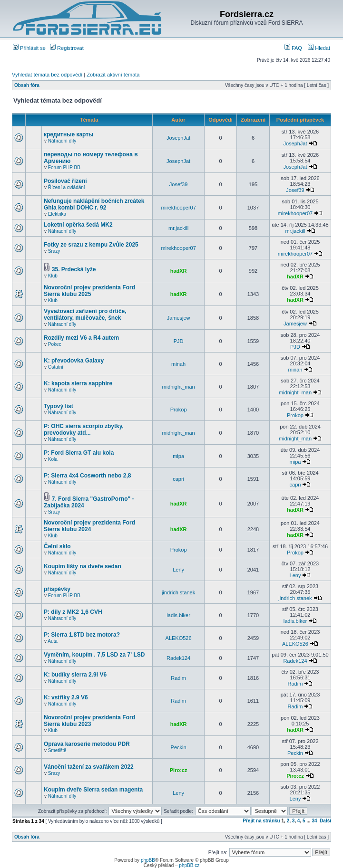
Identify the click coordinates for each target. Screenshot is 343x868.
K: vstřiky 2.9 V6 (66, 697)
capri (178, 479)
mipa (178, 456)
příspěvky (57, 589)
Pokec (55, 344)
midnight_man (179, 387)
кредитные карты (69, 134)
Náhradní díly (62, 141)
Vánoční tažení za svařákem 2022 (89, 767)
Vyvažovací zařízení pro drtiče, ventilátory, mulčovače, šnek (85, 315)
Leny (178, 570)
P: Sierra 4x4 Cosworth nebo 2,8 (87, 476)
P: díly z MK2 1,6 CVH (73, 612)
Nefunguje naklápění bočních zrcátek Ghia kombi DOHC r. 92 (94, 204)
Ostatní (56, 367)
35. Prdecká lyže (74, 269)
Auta (53, 641)
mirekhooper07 (178, 208)
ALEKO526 (179, 638)
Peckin (179, 747)
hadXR (179, 271)
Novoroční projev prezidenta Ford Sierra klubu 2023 (89, 721)
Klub (53, 276)
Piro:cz (179, 770)
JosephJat (178, 138)
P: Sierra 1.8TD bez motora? (82, 635)
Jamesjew (179, 318)
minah (178, 364)
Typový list (59, 406)
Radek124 (178, 658)
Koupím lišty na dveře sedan (83, 566)
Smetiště (57, 750)
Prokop (179, 410)
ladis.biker (178, 615)
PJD (179, 341)
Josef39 (179, 184)
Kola (53, 459)
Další (325, 821)
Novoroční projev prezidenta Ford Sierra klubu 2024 (89, 526)
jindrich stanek (178, 592)
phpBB (148, 860)
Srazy (54, 251)
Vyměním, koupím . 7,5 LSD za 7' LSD (94, 655)
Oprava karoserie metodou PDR (87, 744)
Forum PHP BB (64, 167)
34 (314, 821)
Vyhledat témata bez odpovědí (47, 75)
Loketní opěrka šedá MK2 (78, 225)
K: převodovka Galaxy (74, 361)
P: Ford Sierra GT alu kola (79, 453)
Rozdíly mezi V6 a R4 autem (81, 338)
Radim (178, 678)
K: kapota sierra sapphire (78, 383)
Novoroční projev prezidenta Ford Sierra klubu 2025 (89, 291)
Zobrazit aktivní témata (113, 75)
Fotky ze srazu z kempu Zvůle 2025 (91, 245)
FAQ (293, 48)
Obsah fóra (27, 85)
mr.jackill (178, 228)
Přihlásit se (29, 48)
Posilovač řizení (65, 181)
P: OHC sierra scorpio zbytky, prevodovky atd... (84, 429)
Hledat (319, 48)
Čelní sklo (57, 546)
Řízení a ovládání (67, 187)
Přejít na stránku (261, 821)
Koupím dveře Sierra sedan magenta (93, 790)
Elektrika (57, 214)
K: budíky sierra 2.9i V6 (75, 675)
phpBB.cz (189, 865)
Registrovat (67, 48)
